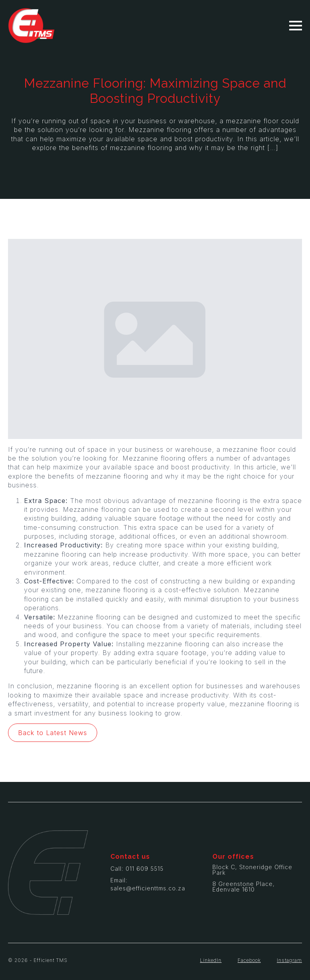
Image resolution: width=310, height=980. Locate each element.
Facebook (249, 960)
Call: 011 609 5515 (137, 869)
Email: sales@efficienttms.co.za (148, 884)
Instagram (289, 960)
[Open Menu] (296, 26)
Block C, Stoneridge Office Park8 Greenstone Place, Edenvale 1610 (252, 878)
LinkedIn (211, 960)
